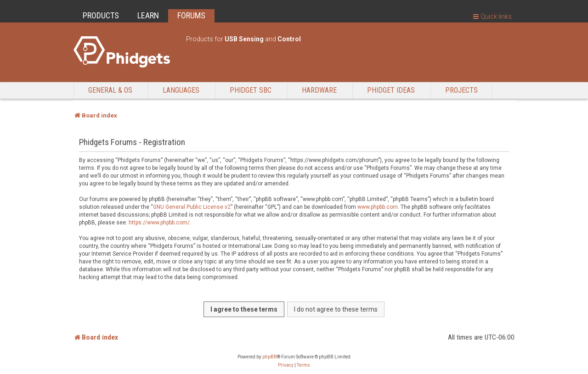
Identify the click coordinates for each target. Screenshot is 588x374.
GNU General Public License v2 (192, 207)
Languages (181, 90)
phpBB (270, 357)
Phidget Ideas (391, 90)
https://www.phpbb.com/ (159, 223)
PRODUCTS (101, 15)
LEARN (148, 15)
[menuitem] (286, 365)
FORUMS (191, 15)
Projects (461, 90)
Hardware (319, 90)
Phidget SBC (251, 90)
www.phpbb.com (378, 207)
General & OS (110, 90)
